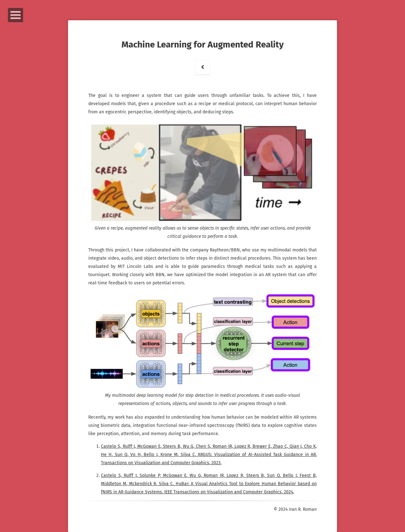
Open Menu (16, 15)
